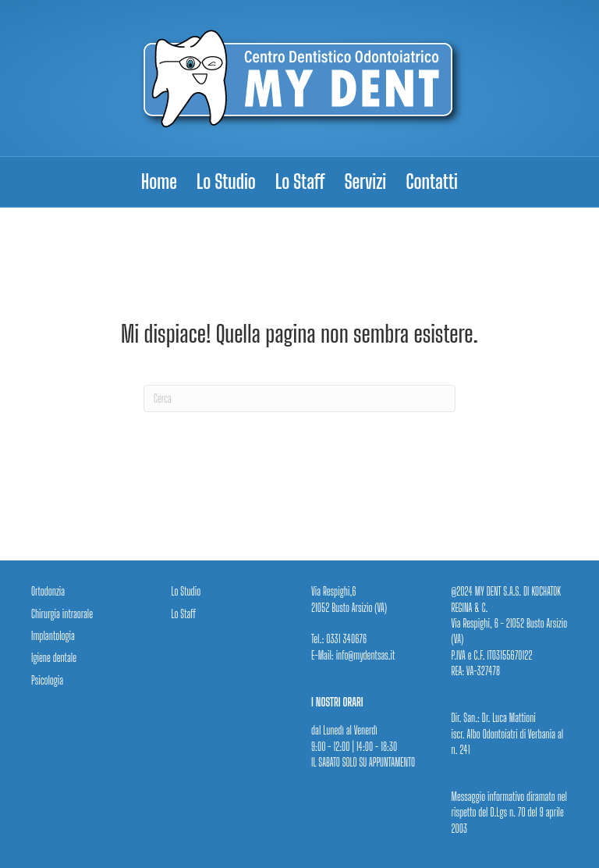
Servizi (366, 181)
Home (159, 181)
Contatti (432, 181)
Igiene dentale (54, 658)
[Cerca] (299, 398)
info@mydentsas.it (365, 655)
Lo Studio (226, 181)
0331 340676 (346, 639)
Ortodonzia (48, 591)
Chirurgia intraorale (62, 614)
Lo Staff (300, 181)
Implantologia (53, 636)
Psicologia (47, 680)
